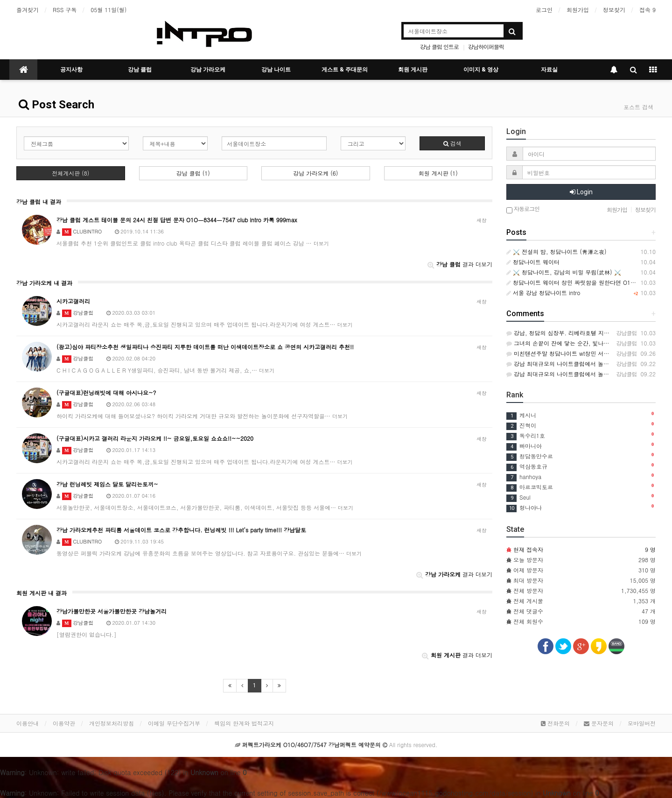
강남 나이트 (276, 70)
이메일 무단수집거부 (174, 723)
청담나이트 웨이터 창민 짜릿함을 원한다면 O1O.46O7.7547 (586, 282)
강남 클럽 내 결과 (39, 201)
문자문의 (599, 723)
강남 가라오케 (208, 70)
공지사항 (71, 70)
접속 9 (647, 10)
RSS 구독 (65, 10)
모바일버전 (642, 723)
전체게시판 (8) (70, 173)
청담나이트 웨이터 (533, 262)
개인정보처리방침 (112, 723)
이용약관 (64, 723)
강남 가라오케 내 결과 (44, 283)
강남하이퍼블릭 (486, 46)
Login (581, 192)
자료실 (549, 70)
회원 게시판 (413, 70)
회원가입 (578, 10)
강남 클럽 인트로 (439, 46)
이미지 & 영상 (481, 70)
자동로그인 (523, 209)
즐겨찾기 (28, 10)
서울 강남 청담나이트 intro (543, 293)
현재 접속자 (528, 549)
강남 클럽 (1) (193, 173)
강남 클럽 (140, 70)
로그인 (544, 10)
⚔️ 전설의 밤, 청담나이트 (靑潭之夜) (556, 251)
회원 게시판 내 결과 (42, 593)
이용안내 (28, 723)
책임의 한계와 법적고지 (244, 723)
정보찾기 (614, 10)
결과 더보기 (460, 264)
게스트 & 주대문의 (345, 70)
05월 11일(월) (108, 10)
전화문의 (555, 723)
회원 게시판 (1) (438, 173)
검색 (452, 143)
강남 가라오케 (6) (315, 173)
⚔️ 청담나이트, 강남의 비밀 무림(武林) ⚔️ (564, 272)
